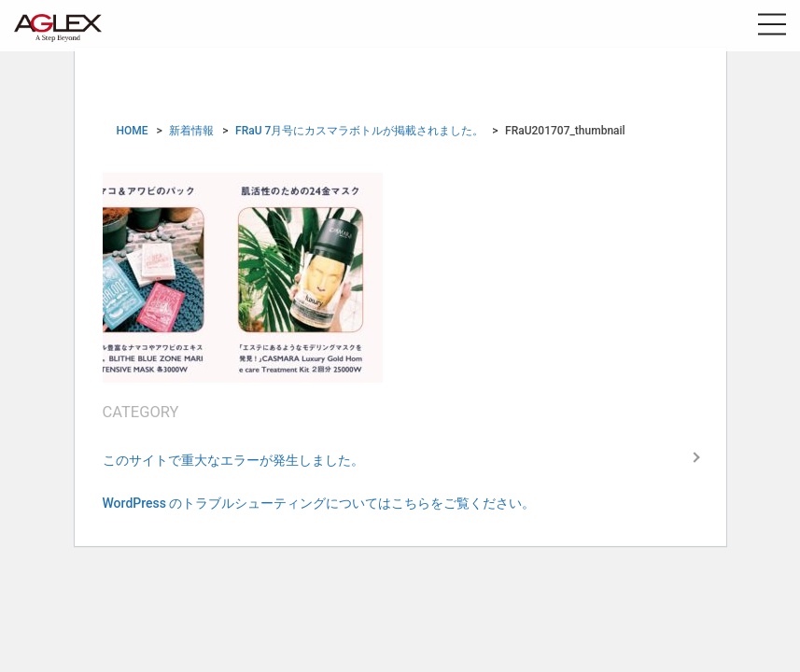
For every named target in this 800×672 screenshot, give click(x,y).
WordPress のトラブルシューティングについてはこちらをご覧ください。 (319, 503)
